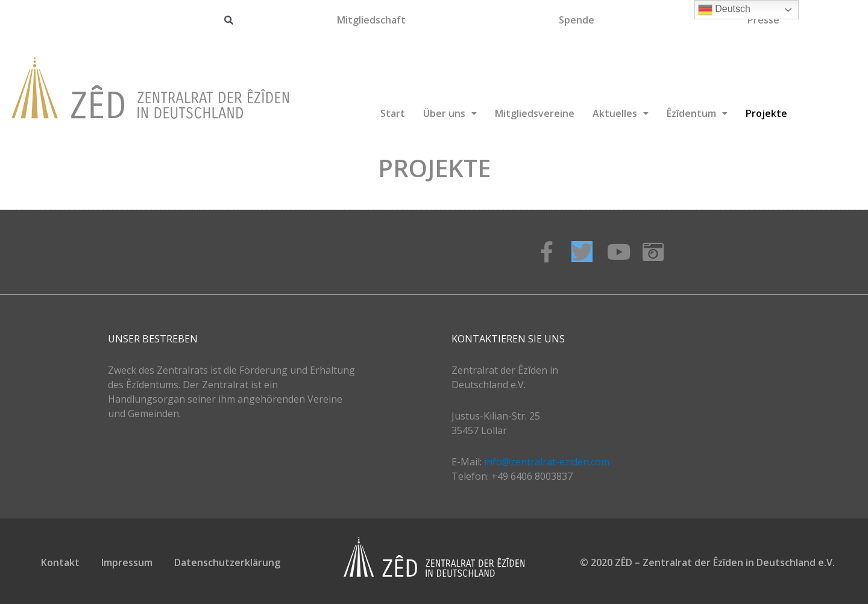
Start (393, 113)
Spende (577, 20)
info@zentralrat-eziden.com (547, 462)
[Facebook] (546, 252)
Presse (763, 20)
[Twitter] (582, 252)
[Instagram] (653, 252)
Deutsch (724, 10)
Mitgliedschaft (371, 20)
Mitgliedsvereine (535, 113)
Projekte (766, 113)
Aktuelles (621, 113)
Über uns (450, 113)
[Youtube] (618, 252)
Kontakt (60, 562)
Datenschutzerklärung (227, 562)
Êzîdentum (697, 113)
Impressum (127, 562)
